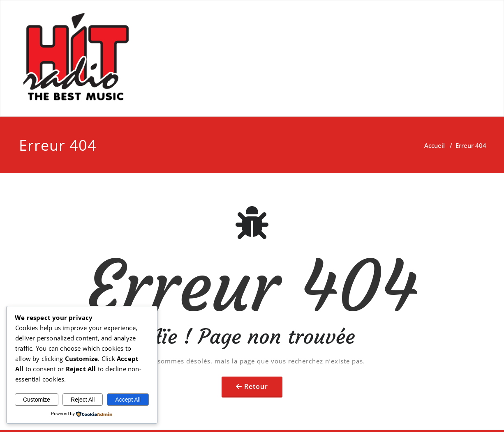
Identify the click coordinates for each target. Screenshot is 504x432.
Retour (256, 386)
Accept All (128, 400)
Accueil (435, 145)
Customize (37, 400)
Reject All (83, 400)
